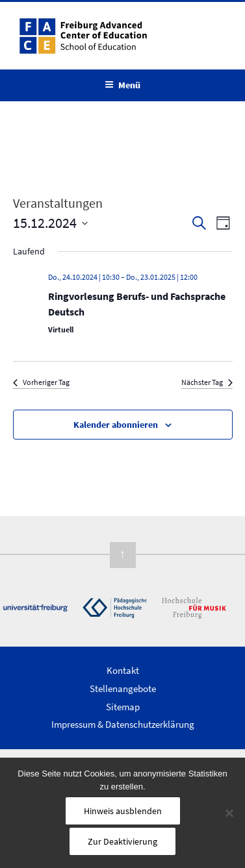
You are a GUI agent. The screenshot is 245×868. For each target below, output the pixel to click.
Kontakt (123, 670)
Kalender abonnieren (116, 425)
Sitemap (123, 707)
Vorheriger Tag (41, 382)
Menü (122, 85)
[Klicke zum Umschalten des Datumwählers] (50, 223)
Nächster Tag (207, 382)
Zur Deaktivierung (122, 841)
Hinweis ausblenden (123, 811)
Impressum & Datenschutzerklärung (123, 724)
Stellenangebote (123, 688)
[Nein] (229, 813)
